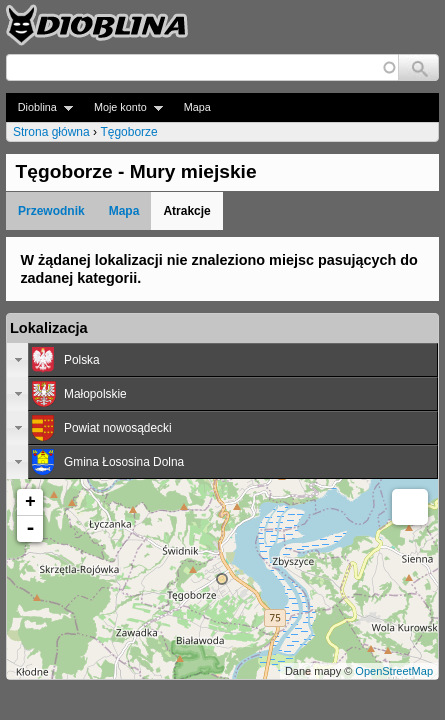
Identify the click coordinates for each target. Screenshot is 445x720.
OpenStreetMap (394, 671)
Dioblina (39, 107)
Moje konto (122, 107)
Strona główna (51, 132)
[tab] (222, 360)
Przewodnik (51, 211)
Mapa (197, 107)
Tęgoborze (128, 132)
